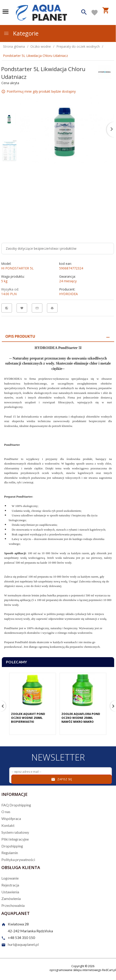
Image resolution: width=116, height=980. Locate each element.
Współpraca (11, 818)
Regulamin (10, 853)
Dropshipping (12, 846)
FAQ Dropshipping (16, 805)
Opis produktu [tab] (20, 336)
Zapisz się (62, 779)
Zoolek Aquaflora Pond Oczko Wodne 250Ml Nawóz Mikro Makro (81, 718)
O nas (6, 812)
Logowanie (10, 878)
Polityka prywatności (18, 860)
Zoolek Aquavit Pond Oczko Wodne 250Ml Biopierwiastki (28, 718)
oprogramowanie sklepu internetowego (75, 970)
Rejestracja (10, 885)
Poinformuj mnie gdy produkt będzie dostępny (41, 91)
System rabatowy (15, 832)
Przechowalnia (13, 905)
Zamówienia (11, 898)
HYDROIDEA (68, 294)
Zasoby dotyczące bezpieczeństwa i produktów (41, 248)
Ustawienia (10, 892)
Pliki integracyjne (15, 839)
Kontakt (8, 825)
